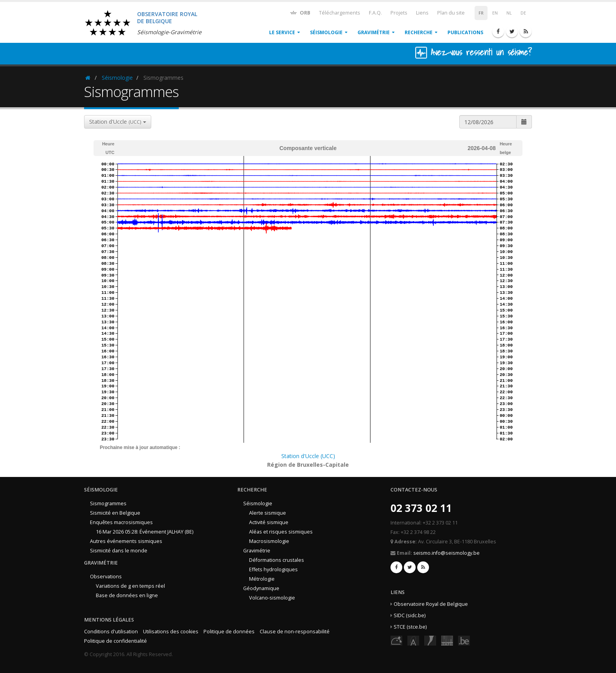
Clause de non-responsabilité (295, 632)
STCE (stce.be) (410, 627)
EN (495, 13)
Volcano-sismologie (272, 598)
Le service (282, 32)
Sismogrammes (108, 503)
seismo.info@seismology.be (446, 553)
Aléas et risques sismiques (281, 532)
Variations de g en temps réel (130, 586)
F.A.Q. (375, 13)
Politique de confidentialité (115, 641)
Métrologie (262, 579)
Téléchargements (340, 13)
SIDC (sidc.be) (410, 615)
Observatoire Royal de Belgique (431, 604)
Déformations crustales (277, 560)
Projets (399, 13)
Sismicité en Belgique (115, 513)
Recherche (419, 32)
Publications (465, 32)
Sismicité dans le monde (119, 551)
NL (509, 13)
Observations (106, 577)
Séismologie (326, 32)
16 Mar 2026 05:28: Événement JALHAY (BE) (145, 532)
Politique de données (229, 632)
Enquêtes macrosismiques (121, 522)
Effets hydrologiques (273, 569)
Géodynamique (261, 588)
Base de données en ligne (127, 595)
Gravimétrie (374, 32)
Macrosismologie (269, 541)
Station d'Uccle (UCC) (308, 456)
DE (523, 13)
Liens (422, 13)
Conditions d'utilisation (111, 632)
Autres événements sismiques (126, 541)
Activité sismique (269, 522)
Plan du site (451, 13)
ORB (300, 12)
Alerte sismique (268, 513)
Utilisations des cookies (171, 632)
